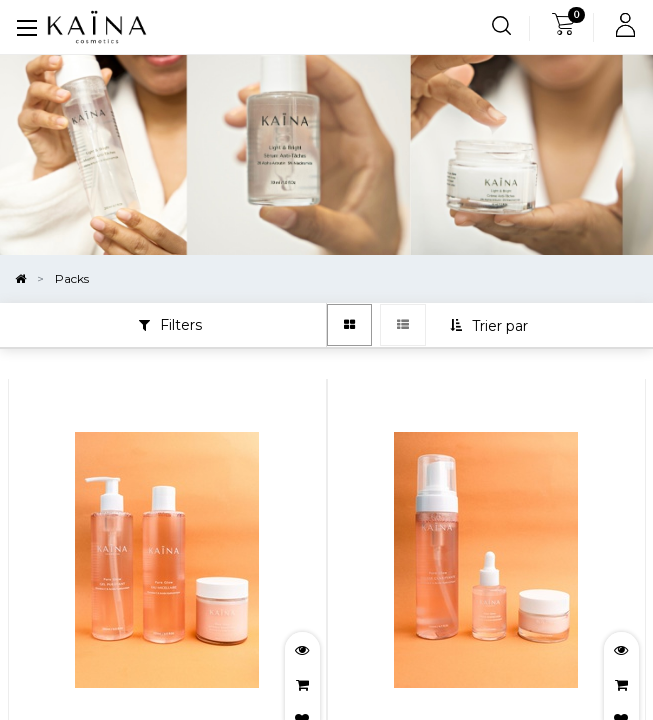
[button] (491, 326)
